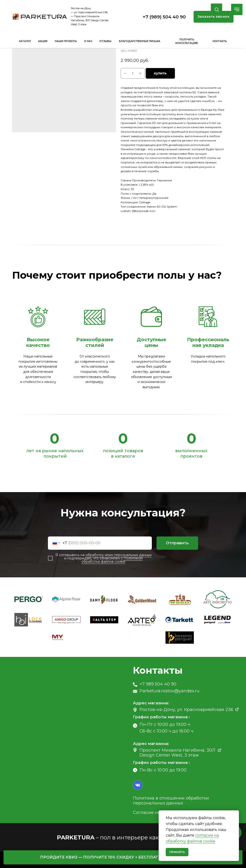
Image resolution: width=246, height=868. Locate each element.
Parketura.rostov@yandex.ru (170, 691)
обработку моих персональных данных (119, 555)
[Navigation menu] (237, 9)
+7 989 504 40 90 (158, 684)
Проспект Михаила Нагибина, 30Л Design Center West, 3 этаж (177, 753)
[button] (217, 9)
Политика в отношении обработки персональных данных (171, 801)
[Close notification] (235, 814)
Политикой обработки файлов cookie (112, 560)
